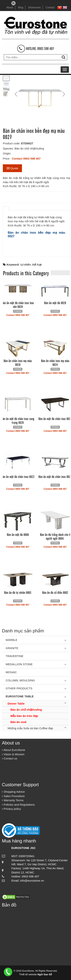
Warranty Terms (13, 800)
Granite (12, 648)
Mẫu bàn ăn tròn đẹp (24, 716)
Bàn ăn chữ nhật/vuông (26, 710)
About (10, 7)
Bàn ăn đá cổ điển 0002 (55, 592)
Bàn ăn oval (18, 722)
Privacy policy (11, 809)
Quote (12, 168)
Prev (16, 94)
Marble (12, 640)
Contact (50, 7)
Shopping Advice (13, 792)
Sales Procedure (13, 796)
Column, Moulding (20, 680)
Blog (21, 7)
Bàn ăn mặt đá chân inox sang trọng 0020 (18, 420)
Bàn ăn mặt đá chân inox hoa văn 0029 (18, 305)
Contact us (10, 758)
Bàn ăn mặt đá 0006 (18, 534)
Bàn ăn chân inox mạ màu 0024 (55, 362)
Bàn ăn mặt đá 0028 (55, 303)
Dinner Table (16, 704)
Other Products (19, 688)
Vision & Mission (13, 754)
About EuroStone (14, 750)
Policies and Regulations (18, 805)
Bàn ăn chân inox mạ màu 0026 (18, 362)
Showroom (34, 7)
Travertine (15, 656)
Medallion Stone (19, 664)
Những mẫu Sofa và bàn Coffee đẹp (30, 728)
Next (63, 94)
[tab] (6, 208)
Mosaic (11, 672)
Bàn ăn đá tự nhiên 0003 (18, 592)
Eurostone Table (20, 696)
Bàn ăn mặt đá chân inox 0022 (18, 476)
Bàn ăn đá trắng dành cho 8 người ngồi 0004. (55, 536)
